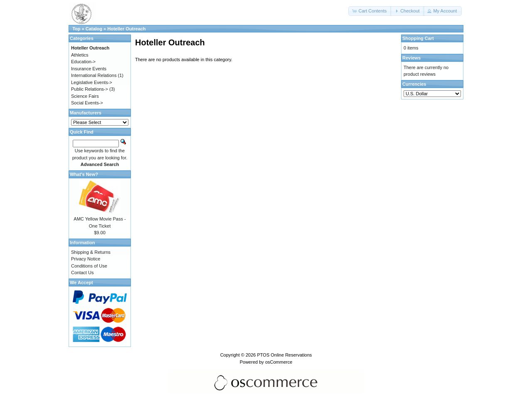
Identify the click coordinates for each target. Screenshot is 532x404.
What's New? (84, 174)
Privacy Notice (86, 259)
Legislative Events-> (92, 82)
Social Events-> (87, 103)
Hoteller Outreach (126, 29)
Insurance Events (89, 69)
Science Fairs (85, 96)
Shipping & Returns (91, 252)
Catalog (94, 29)
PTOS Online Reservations (284, 355)
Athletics (80, 55)
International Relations (94, 75)
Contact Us (82, 273)
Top (76, 29)
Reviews (411, 58)
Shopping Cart (418, 38)
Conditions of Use (89, 266)
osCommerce (279, 362)
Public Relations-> (90, 89)
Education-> (83, 62)
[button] (370, 11)
